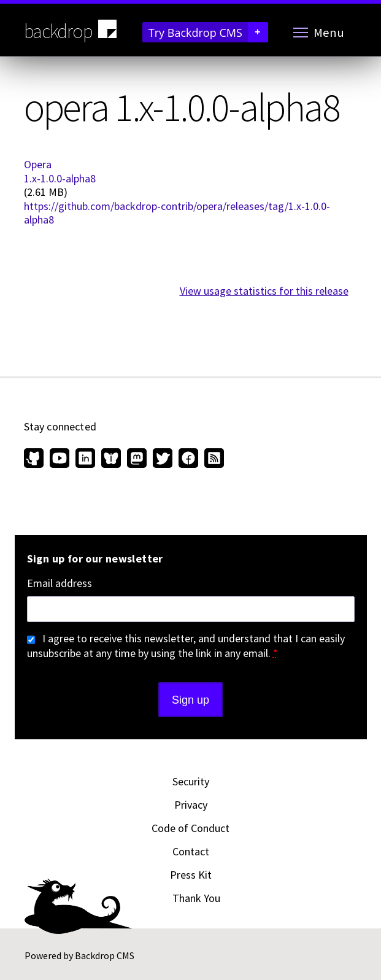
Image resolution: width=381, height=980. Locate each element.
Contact (191, 851)
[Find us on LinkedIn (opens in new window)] (85, 459)
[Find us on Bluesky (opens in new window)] (111, 459)
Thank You (196, 898)
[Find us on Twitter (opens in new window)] (163, 459)
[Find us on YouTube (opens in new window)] (60, 459)
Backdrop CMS (105, 955)
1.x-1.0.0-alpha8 (60, 178)
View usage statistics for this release (264, 291)
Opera (38, 164)
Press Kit (191, 875)
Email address (60, 583)
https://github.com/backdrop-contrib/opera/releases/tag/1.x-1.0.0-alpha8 (177, 213)
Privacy (191, 805)
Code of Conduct (190, 828)
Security (191, 781)
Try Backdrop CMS (208, 32)
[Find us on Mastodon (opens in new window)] (137, 459)
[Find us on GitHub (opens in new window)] (35, 459)
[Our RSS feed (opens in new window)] (213, 459)
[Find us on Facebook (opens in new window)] (188, 459)
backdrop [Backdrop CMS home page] (72, 30)
